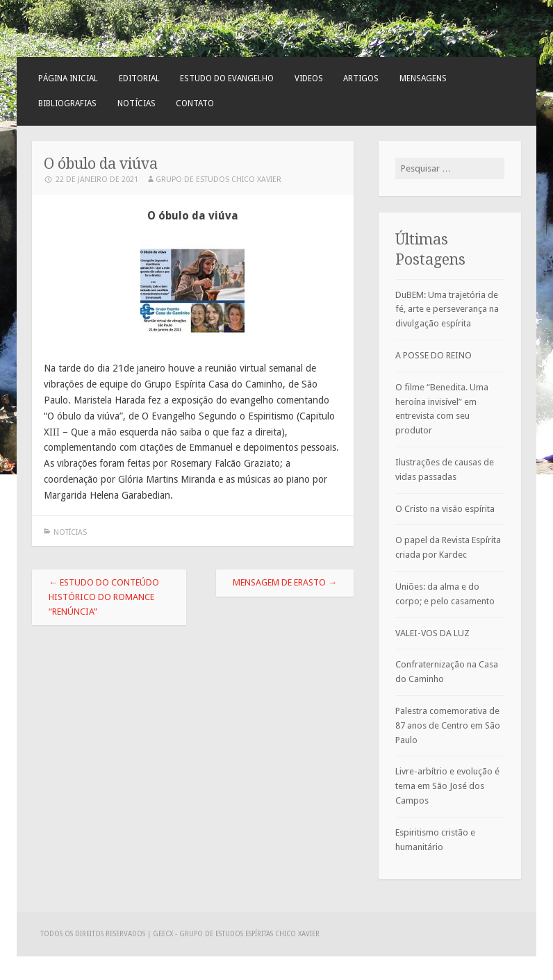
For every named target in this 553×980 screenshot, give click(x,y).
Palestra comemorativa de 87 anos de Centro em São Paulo (448, 725)
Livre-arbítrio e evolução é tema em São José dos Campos (447, 786)
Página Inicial (68, 78)
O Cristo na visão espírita (445, 509)
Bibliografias (67, 103)
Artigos (361, 78)
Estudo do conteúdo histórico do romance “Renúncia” (104, 597)
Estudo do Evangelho (227, 78)
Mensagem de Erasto (285, 582)
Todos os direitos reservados (94, 934)
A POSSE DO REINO (434, 355)
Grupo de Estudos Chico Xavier (218, 180)
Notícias (137, 103)
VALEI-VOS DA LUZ (432, 633)
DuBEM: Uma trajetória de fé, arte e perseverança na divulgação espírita (447, 309)
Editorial (139, 78)
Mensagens (423, 78)
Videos (309, 78)
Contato (195, 103)
